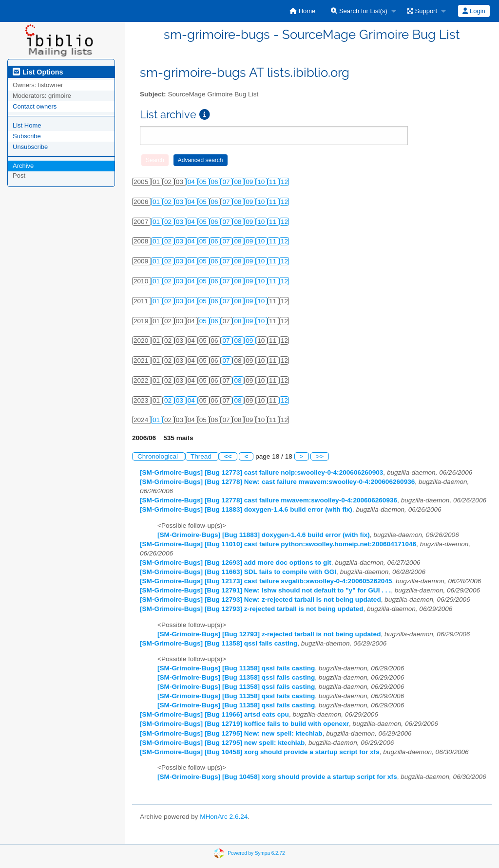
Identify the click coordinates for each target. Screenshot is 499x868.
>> (320, 456)
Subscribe (27, 136)
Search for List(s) (359, 11)
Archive (23, 166)
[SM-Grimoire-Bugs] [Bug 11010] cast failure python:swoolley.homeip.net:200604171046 (278, 544)
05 (204, 182)
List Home (27, 125)
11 (274, 182)
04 (192, 182)
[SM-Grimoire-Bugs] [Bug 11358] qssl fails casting (219, 643)
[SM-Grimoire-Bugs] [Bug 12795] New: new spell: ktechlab (231, 733)
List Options (38, 72)
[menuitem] (302, 11)
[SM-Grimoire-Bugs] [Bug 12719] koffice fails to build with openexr (244, 724)
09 (250, 182)
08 (239, 182)
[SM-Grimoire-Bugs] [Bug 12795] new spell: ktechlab (222, 743)
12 (284, 182)
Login (474, 11)
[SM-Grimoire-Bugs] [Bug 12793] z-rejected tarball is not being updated (251, 609)
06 (216, 182)
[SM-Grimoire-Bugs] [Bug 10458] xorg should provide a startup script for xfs (260, 752)
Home (302, 11)
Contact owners (35, 106)
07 (227, 182)
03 (181, 202)
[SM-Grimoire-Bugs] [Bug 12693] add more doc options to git (236, 563)
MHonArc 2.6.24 (224, 817)
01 (157, 202)
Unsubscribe (30, 147)
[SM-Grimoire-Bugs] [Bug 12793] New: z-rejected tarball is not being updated (260, 600)
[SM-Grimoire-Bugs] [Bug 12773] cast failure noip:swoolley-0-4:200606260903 (261, 472)
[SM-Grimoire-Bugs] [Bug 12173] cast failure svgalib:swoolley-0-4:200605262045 (266, 581)
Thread (202, 456)
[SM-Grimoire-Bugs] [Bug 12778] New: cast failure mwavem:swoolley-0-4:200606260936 (277, 482)
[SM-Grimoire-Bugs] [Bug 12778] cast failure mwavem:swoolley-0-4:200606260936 (269, 500)
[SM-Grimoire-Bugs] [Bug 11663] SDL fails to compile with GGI (238, 572)
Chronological (159, 456)
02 (169, 202)
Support (422, 11)
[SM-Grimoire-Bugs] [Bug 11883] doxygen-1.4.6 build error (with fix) (246, 509)
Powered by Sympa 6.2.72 (256, 853)
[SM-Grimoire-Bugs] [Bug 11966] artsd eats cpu (214, 714)
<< (228, 456)
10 (262, 182)
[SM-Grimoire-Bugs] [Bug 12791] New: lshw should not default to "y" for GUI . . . (265, 590)
